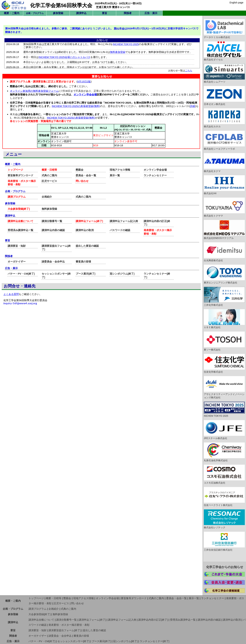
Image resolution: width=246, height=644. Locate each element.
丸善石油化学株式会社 (224, 452)
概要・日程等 (49, 170)
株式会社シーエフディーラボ (224, 140)
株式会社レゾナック (224, 519)
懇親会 (80, 170)
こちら (189, 71)
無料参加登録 (49, 209)
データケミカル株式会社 (224, 29)
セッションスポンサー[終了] (73, 641)
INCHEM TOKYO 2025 (224, 409)
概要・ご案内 (12, 13)
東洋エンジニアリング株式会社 (224, 274)
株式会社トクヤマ (224, 207)
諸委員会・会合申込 (53, 262)
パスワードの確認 (120, 230)
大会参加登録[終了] (19, 209)
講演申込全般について (20, 221)
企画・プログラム (13, 609)
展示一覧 (115, 175)
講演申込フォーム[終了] (89, 221)
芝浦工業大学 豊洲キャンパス (113, 7)
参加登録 (58, 13)
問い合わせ (82, 181)
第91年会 (119, 28)
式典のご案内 (49, 175)
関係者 (128, 13)
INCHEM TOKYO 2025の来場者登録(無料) (76, 106)
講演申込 (81, 13)
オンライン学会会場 (85, 94)
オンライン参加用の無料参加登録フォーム (34, 91)
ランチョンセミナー (155, 175)
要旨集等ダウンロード (20, 175)
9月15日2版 (84, 81)
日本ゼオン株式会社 (224, 96)
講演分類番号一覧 (52, 221)
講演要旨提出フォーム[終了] (65, 630)
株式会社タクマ (224, 163)
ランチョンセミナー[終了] (155, 641)
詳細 (193, 106)
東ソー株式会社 (224, 341)
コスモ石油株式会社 (224, 474)
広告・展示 (151, 13)
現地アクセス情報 (120, 170)
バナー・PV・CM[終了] (21, 274)
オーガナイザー (17, 262)
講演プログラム (17, 197)
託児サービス (49, 181)
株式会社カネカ (224, 118)
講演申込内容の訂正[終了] (153, 620)
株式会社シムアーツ (224, 74)
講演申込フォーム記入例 (124, 221)
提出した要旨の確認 (87, 246)
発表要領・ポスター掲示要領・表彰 (69, 625)
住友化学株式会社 (224, 364)
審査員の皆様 (83, 262)
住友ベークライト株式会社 (224, 497)
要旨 (105, 13)
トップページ (15, 170)
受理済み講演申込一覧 (20, 230)
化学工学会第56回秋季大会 (61, 5)
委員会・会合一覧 (86, 175)
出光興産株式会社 (224, 252)
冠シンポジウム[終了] (122, 274)
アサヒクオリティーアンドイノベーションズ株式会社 (224, 387)
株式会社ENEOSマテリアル (224, 230)
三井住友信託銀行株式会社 (224, 541)
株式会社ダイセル (224, 51)
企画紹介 (47, 197)
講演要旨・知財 (17, 246)
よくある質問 (11, 294)
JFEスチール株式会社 (224, 430)
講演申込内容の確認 (53, 230)
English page (237, 3)
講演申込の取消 (85, 230)
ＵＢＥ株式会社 (224, 319)
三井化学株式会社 (224, 297)
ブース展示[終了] (86, 274)
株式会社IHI (224, 185)
